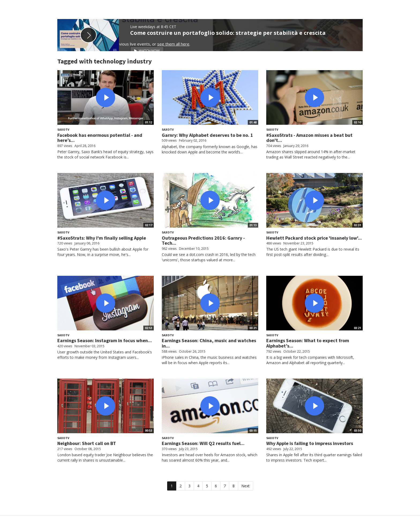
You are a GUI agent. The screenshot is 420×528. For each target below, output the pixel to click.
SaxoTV (63, 129)
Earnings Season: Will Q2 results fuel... (203, 443)
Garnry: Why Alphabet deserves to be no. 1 (207, 135)
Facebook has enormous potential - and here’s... (100, 138)
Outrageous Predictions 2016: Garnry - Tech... (203, 241)
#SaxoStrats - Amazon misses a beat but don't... (309, 138)
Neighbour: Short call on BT (87, 443)
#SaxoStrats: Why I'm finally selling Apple (102, 238)
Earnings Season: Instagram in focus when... (105, 340)
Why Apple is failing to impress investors (310, 443)
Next (245, 486)
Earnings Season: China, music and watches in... (209, 343)
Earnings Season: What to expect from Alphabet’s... (308, 343)
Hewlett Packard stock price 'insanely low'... (314, 238)
